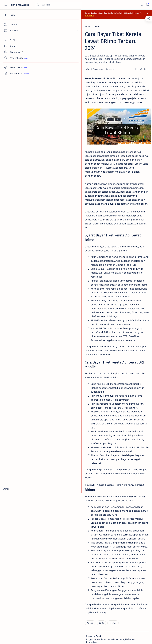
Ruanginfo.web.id (20, 5)
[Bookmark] (147, 5)
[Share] (100, 61)
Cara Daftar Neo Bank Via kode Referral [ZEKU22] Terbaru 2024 (132, 61)
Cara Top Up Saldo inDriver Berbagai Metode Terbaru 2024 (132, 115)
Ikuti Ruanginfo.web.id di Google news (127, 280)
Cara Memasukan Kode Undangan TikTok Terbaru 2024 (129, 100)
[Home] (17, 15)
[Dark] (142, 5)
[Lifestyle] (66, 598)
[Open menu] (6, 5)
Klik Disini (120, 14)
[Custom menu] (17, 52)
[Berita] (54, 598)
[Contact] (17, 46)
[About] (17, 40)
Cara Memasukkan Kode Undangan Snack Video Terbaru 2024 (128, 84)
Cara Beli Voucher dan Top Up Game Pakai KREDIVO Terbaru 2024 (131, 129)
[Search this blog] (59, 5)
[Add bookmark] (92, 61)
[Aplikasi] (49, 25)
